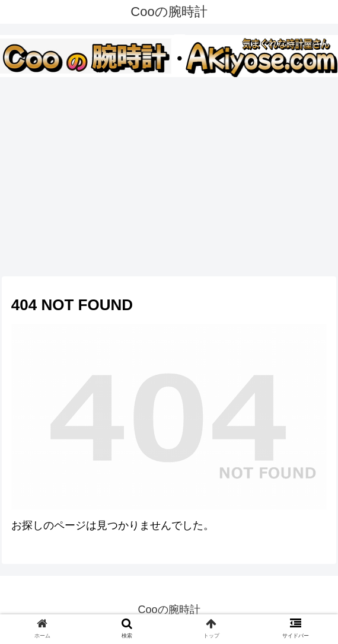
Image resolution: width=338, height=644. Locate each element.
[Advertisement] (169, 174)
